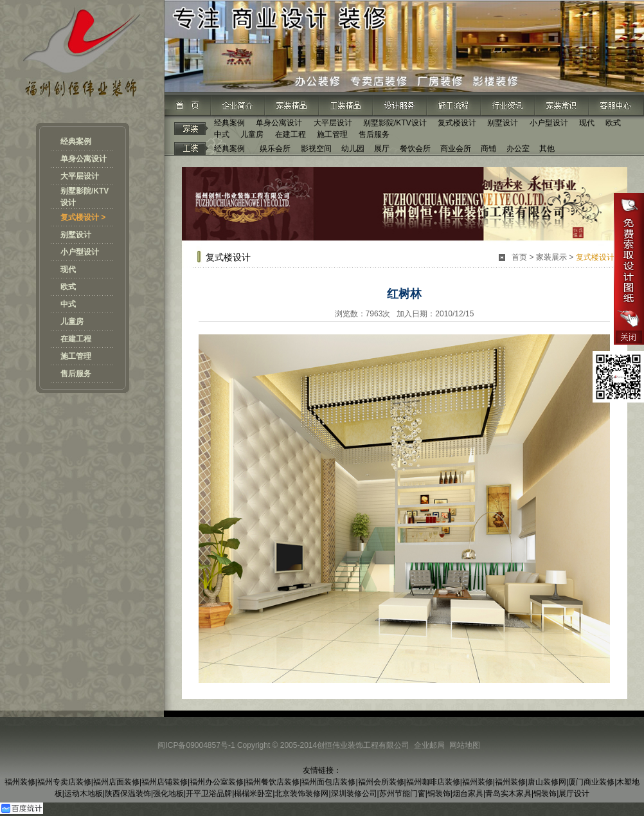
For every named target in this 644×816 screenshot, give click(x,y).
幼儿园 (353, 149)
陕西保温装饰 (128, 793)
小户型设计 (80, 252)
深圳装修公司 (354, 793)
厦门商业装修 (591, 782)
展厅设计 (574, 793)
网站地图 (465, 745)
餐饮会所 (415, 149)
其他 (547, 149)
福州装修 (20, 782)
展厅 (382, 149)
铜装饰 (439, 793)
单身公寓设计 (84, 159)
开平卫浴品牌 (209, 793)
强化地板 (168, 793)
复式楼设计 (457, 123)
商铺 (488, 149)
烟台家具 (468, 793)
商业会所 (456, 149)
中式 (68, 304)
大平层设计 (80, 176)
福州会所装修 (381, 782)
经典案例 (76, 141)
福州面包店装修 (328, 782)
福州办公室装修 (217, 782)
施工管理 (76, 356)
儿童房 (72, 322)
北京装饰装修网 (301, 793)
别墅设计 (76, 235)
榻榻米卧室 (253, 793)
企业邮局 (429, 745)
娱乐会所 (275, 149)
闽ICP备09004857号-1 (196, 745)
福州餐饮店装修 (273, 782)
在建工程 (76, 339)
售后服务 (76, 374)
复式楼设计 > (83, 217)
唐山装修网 (547, 782)
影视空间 (316, 149)
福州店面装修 (116, 782)
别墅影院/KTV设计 (395, 123)
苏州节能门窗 (402, 793)
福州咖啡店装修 (433, 782)
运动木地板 (84, 793)
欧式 (68, 287)
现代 (68, 269)
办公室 (518, 149)
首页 (519, 257)
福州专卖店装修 (64, 782)
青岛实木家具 (508, 793)
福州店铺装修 (165, 782)
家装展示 (551, 257)
